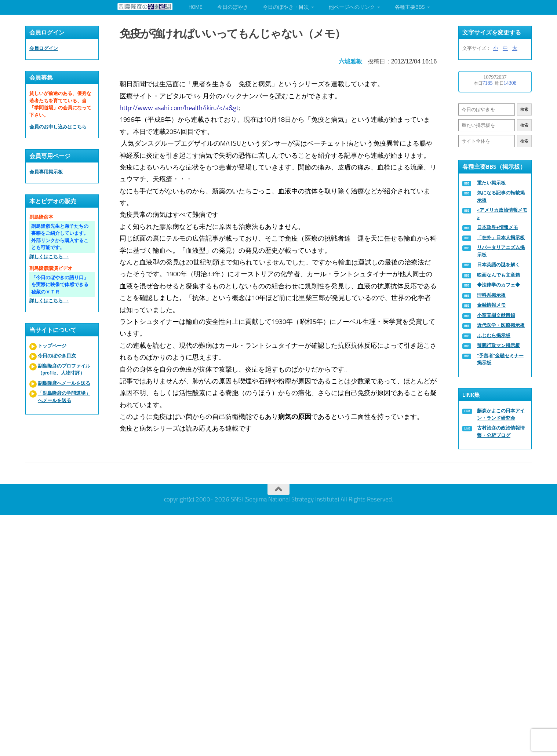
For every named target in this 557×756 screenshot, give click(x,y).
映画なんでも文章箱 (498, 275)
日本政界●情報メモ (498, 227)
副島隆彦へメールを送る (64, 383)
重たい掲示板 (491, 183)
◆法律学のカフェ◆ (498, 285)
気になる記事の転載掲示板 (501, 196)
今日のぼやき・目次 (286, 7)
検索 (524, 109)
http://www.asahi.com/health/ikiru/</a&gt (179, 107)
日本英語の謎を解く (498, 265)
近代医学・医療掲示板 (501, 325)
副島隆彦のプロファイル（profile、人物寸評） (64, 370)
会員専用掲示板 (46, 172)
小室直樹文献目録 (496, 315)
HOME (196, 7)
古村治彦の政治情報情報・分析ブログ (501, 432)
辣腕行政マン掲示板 (498, 345)
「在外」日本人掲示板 (501, 238)
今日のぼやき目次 (57, 356)
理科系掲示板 (491, 295)
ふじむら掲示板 (494, 335)
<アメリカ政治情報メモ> (502, 214)
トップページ (52, 346)
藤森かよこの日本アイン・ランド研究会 (501, 414)
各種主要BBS (410, 7)
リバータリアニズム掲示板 (501, 251)
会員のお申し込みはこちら (58, 127)
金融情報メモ (491, 305)
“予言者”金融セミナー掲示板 (500, 359)
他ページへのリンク (352, 7)
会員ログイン (44, 48)
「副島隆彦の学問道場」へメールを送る (64, 397)
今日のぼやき (233, 7)
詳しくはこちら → (49, 257)
